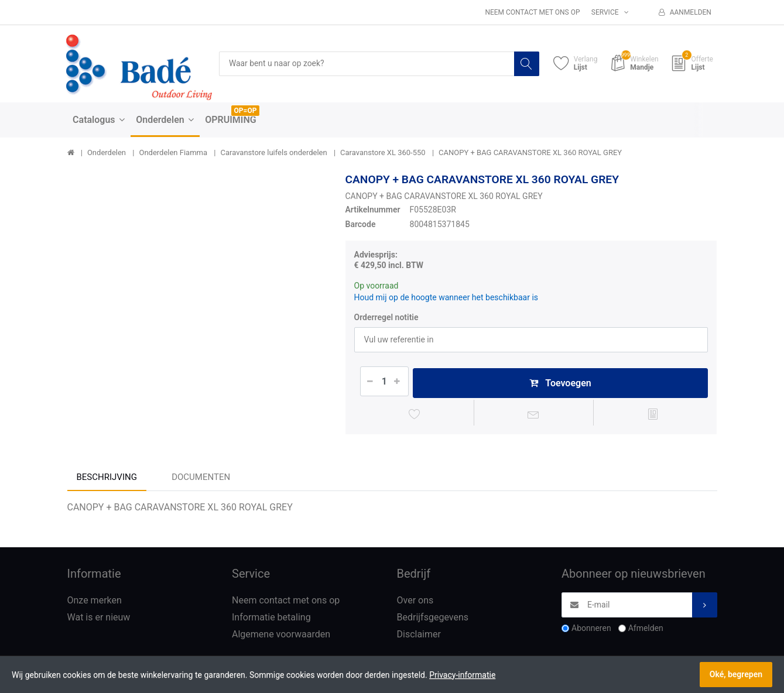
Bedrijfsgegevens (433, 619)
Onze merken (95, 602)
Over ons (415, 602)
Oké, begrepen (736, 674)
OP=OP (246, 111)
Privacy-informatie (462, 675)
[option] (198, 303)
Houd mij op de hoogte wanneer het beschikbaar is (446, 297)
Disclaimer (419, 635)
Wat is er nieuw (99, 619)
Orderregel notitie (386, 317)
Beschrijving (107, 478)
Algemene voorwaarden (281, 635)
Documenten (201, 478)
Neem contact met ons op (532, 12)
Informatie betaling (271, 619)
